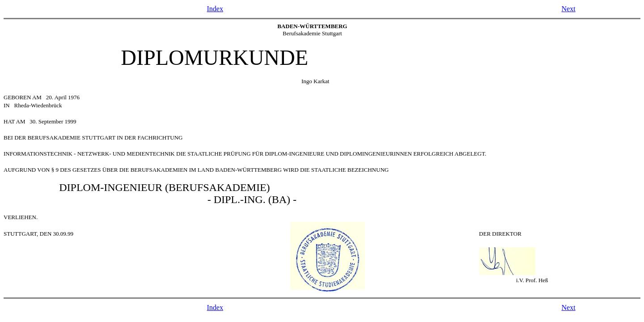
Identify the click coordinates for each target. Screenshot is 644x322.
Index (215, 9)
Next (568, 9)
